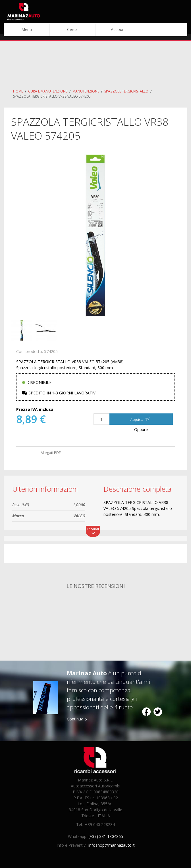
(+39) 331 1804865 (106, 836)
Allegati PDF (51, 453)
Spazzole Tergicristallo (126, 91)
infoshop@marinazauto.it (112, 845)
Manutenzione (86, 91)
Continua (75, 719)
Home (18, 91)
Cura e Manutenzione (48, 91)
